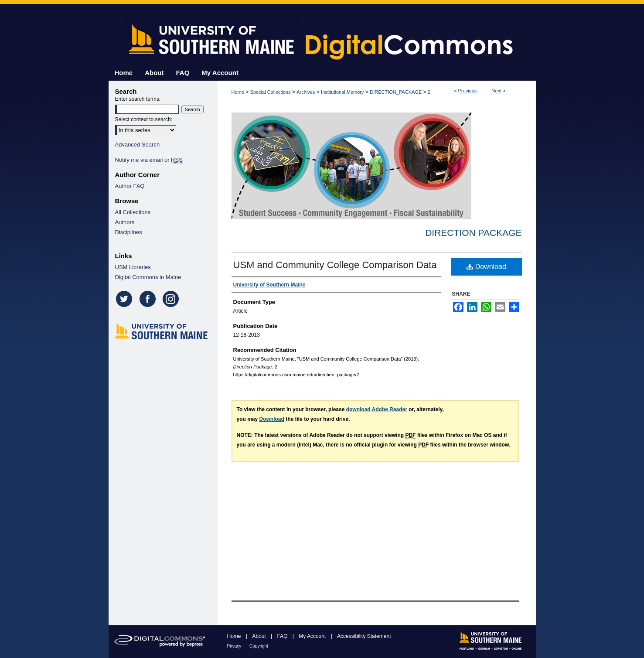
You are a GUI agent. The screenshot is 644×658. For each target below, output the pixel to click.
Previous (468, 91)
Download (486, 267)
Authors (125, 222)
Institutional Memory (342, 92)
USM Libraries (133, 267)
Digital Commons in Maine (148, 277)
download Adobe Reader (377, 409)
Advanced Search (138, 145)
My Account (313, 636)
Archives (306, 92)
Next (496, 91)
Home (238, 92)
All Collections (133, 212)
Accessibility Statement (364, 636)
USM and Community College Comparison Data (335, 265)
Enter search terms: (138, 99)
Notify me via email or (149, 160)
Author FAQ (130, 186)
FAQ (283, 636)
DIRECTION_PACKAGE (396, 92)
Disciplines (129, 232)
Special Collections (271, 92)
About (260, 636)
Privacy (235, 646)
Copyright (259, 646)
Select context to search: (144, 119)
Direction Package (473, 233)
